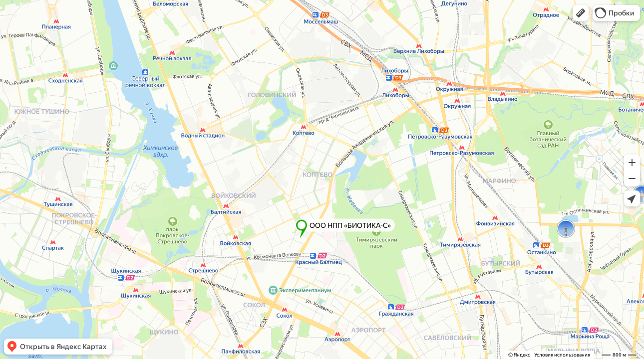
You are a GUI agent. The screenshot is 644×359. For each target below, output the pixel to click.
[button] (581, 13)
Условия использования (562, 355)
